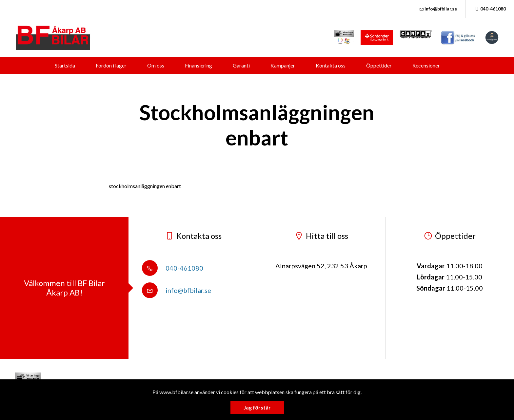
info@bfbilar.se (438, 9)
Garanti (241, 65)
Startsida (65, 65)
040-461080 (490, 9)
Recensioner (426, 65)
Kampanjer (283, 65)
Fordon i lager (111, 65)
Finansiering (198, 65)
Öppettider (379, 65)
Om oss (156, 65)
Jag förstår (257, 407)
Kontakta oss (331, 65)
